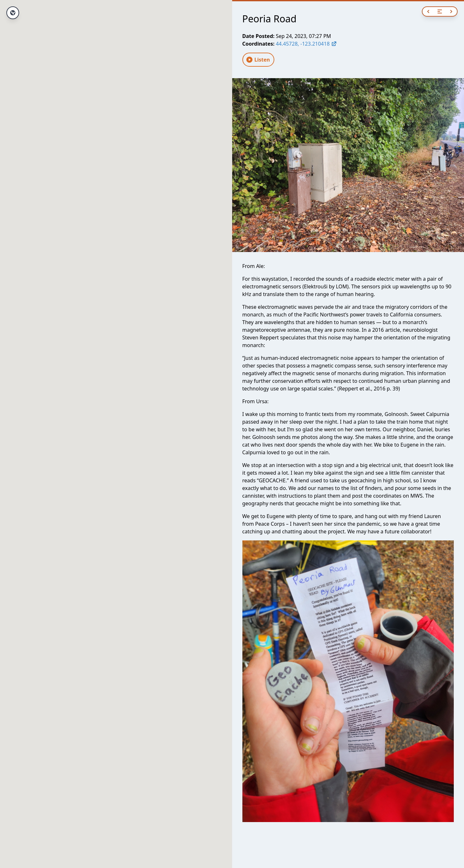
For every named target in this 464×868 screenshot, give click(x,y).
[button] (116, 428)
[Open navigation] (440, 11)
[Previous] (428, 11)
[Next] (451, 11)
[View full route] (13, 13)
